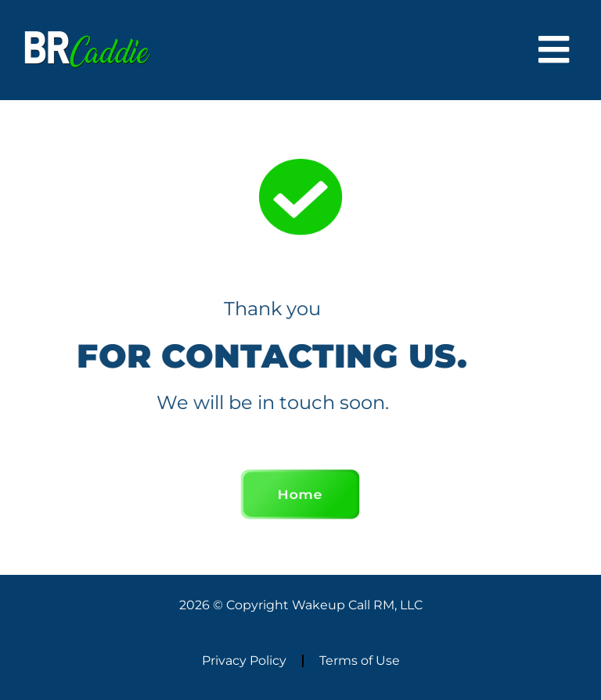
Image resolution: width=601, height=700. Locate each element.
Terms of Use (360, 661)
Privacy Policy (244, 661)
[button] (554, 50)
